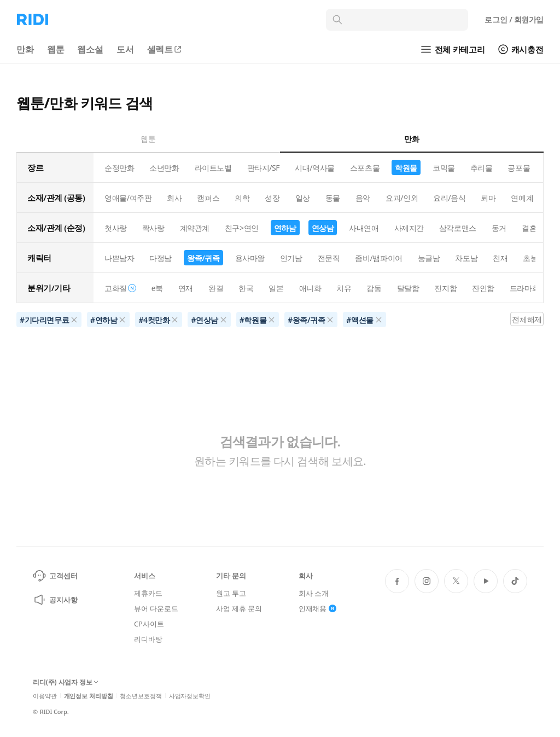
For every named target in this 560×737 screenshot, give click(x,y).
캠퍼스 (208, 198)
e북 (157, 288)
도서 (125, 49)
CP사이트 (149, 624)
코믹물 (444, 168)
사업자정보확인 (190, 696)
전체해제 (527, 319)
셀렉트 (165, 49)
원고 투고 (231, 593)
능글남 (429, 258)
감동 (374, 288)
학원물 (406, 168)
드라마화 (524, 288)
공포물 (519, 168)
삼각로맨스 (458, 228)
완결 (216, 288)
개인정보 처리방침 (89, 696)
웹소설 (90, 49)
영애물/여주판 (128, 198)
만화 (25, 49)
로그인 (514, 19)
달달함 (408, 288)
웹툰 (56, 49)
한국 (246, 288)
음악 (363, 198)
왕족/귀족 (203, 258)
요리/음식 (449, 198)
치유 (344, 288)
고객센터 (55, 576)
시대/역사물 (315, 168)
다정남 (161, 258)
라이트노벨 (213, 168)
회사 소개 (314, 593)
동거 (499, 228)
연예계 (522, 198)
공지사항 (55, 600)
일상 (303, 198)
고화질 (120, 288)
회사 (174, 198)
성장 (272, 198)
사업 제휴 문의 (239, 608)
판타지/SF (264, 168)
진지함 (445, 288)
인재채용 (317, 608)
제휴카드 (148, 593)
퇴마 (488, 198)
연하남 (285, 228)
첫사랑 (116, 228)
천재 (500, 258)
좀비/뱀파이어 (378, 258)
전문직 (329, 258)
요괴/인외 (402, 198)
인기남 (291, 258)
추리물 (482, 168)
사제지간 (409, 228)
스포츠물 (365, 168)
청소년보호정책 (141, 696)
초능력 (534, 258)
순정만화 (119, 168)
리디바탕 (148, 639)
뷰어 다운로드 (156, 608)
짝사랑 (153, 228)
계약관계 (195, 228)
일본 (276, 288)
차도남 (466, 258)
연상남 (323, 228)
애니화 (310, 288)
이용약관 (45, 696)
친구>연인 (242, 228)
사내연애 (364, 228)
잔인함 (483, 288)
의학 (242, 198)
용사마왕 (250, 258)
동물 (333, 198)
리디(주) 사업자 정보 (66, 683)
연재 (186, 288)
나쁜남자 (119, 258)
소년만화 (164, 168)
